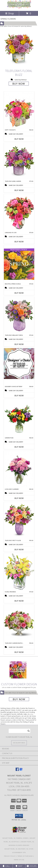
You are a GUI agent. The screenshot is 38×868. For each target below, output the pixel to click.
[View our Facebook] (17, 770)
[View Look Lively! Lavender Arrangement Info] (19, 470)
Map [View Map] (19, 866)
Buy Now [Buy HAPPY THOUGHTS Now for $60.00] (19, 139)
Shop (10, 13)
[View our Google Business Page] (21, 770)
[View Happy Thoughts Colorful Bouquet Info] (19, 110)
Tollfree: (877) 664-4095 (19, 790)
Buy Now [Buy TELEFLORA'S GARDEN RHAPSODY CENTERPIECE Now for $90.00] (19, 652)
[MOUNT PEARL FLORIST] (19, 8)
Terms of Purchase (25, 856)
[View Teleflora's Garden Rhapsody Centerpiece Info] (19, 623)
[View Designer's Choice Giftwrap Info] (19, 364)
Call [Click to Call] (6, 866)
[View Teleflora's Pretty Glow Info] (19, 521)
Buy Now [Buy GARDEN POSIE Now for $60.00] (19, 447)
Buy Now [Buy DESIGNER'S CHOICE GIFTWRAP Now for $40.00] (19, 396)
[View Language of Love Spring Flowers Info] (19, 213)
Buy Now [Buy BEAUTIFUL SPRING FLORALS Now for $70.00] (19, 293)
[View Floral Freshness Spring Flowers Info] (19, 572)
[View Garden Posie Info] (19, 418)
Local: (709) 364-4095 (19, 786)
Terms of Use (19, 860)
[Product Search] (19, 731)
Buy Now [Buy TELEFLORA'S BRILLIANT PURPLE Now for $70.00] (19, 344)
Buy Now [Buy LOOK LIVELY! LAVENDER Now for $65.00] (19, 498)
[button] (19, 816)
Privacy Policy (10, 856)
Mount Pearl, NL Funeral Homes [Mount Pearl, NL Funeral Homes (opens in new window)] (15, 838)
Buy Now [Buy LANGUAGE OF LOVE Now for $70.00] (19, 242)
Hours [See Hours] (32, 866)
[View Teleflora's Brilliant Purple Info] (19, 315)
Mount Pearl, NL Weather (15, 849)
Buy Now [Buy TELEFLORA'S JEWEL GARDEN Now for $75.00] (19, 190)
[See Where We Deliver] (19, 743)
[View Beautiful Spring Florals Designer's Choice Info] (19, 264)
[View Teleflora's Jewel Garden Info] (19, 162)
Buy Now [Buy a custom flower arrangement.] (19, 699)
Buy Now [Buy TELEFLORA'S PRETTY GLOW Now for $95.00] (19, 549)
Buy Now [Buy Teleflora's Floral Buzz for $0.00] (19, 84)
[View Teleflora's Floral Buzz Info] (19, 49)
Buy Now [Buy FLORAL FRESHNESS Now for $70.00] (19, 601)
